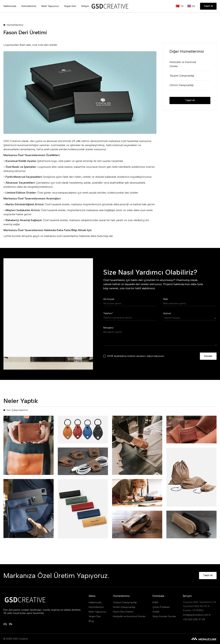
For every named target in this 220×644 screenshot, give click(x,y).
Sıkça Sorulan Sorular (164, 616)
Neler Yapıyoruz (97, 612)
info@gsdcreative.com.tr (197, 615)
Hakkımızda (95, 602)
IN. (11, 624)
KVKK (155, 602)
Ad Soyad (109, 299)
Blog (91, 621)
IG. (5, 624)
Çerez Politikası (161, 607)
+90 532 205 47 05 (194, 619)
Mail (166, 299)
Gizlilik (156, 612)
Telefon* (108, 313)
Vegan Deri (95, 616)
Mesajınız (108, 328)
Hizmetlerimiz (96, 607)
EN (193, 6)
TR (182, 6)
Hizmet (167, 313)
